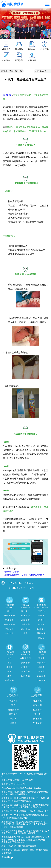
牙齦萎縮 (41, 680)
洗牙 (13, 705)
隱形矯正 (26, 611)
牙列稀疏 (26, 629)
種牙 (10, 611)
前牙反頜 (26, 616)
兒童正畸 (38, 710)
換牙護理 (38, 719)
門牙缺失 (10, 620)
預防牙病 (26, 663)
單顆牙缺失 (10, 616)
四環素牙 (41, 629)
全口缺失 (10, 633)
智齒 (10, 663)
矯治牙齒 (7, 95)
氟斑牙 (41, 624)
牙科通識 (26, 672)
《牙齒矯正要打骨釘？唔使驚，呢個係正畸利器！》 (24, 575)
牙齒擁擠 (26, 620)
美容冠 (41, 611)
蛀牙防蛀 (38, 701)
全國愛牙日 (26, 658)
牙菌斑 (13, 723)
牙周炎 (41, 658)
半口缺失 (10, 629)
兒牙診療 (38, 723)
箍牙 (16, 71)
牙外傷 (38, 714)
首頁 (11, 71)
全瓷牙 (41, 616)
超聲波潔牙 (13, 710)
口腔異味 (26, 676)
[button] (10, 37)
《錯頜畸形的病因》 (11, 572)
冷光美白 (13, 701)
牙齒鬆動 (41, 676)
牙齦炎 (41, 667)
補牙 (10, 658)
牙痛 (10, 676)
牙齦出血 (41, 663)
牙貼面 (41, 638)
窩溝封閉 (38, 705)
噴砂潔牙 (13, 714)
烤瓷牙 (41, 620)
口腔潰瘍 (10, 680)
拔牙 (10, 672)
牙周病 (41, 672)
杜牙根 (10, 667)
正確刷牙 (26, 667)
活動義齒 (41, 633)
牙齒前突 (26, 624)
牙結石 (13, 719)
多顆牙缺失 (10, 624)
